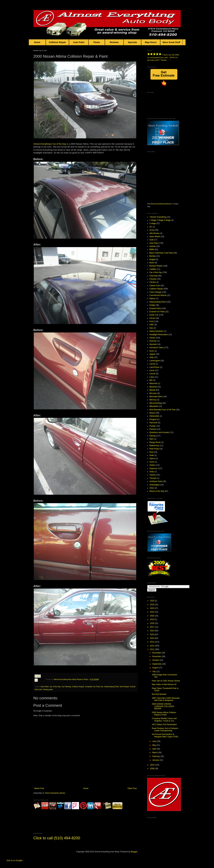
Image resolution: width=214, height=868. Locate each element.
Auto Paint (79, 42)
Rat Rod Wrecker (159, 694)
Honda (152, 338)
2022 (152, 612)
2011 (152, 649)
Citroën (153, 282)
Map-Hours (151, 42)
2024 (152, 605)
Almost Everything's (43, 144)
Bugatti (152, 259)
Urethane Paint (156, 481)
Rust (151, 452)
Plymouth (153, 423)
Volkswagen (155, 485)
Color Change (155, 292)
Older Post (132, 788)
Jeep (152, 357)
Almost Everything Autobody (161, 204)
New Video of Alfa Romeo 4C (164, 684)
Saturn (152, 459)
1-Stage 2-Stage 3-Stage (160, 220)
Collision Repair (57, 42)
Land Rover (154, 367)
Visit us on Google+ (15, 860)
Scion (152, 462)
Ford (151, 321)
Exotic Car (154, 315)
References (154, 446)
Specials (132, 42)
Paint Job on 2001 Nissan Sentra (166, 681)
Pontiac (153, 426)
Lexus (152, 370)
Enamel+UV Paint (157, 312)
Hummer (153, 341)
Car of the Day (59, 144)
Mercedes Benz (156, 397)
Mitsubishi (154, 406)
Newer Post (39, 788)
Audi (151, 240)
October (156, 660)
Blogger (134, 852)
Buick (152, 263)
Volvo (152, 488)
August (155, 668)
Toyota (152, 475)
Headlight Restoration (159, 335)
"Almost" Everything (158, 217)
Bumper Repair (156, 266)
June (155, 741)
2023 (152, 608)
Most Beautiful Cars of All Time (163, 410)
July (154, 671)
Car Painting (66, 687)
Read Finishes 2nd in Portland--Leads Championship (165, 729)
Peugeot (153, 419)
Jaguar (152, 354)
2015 (152, 635)
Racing (152, 436)
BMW (152, 250)
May (154, 745)
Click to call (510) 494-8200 (57, 838)
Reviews (114, 42)
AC (151, 227)
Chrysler (153, 279)
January (156, 760)
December (157, 653)
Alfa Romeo (155, 233)
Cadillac (153, 269)
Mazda (152, 390)
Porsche (153, 429)
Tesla (152, 472)
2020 (152, 616)
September (157, 664)
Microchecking (156, 403)
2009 (152, 769)
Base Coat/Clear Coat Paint (161, 253)
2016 (152, 631)
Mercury (153, 400)
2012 (152, 646)
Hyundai (153, 344)
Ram (151, 439)
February (156, 756)
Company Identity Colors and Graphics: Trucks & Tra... (164, 720)
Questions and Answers (160, 432)
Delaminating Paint (111, 687)
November (157, 656)
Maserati (153, 387)
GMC (152, 325)
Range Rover (155, 442)
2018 (152, 623)
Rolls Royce (155, 449)
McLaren (153, 393)
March (155, 753)
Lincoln (153, 374)
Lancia (152, 364)
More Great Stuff (171, 42)
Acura (152, 230)
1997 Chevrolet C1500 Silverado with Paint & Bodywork (166, 699)
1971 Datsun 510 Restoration (164, 725)
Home (37, 42)
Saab (152, 455)
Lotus (152, 377)
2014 (152, 638)
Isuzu (152, 351)
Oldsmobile (154, 416)
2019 (152, 619)
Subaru (153, 465)
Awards (153, 246)
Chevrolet (154, 276)
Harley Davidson (157, 331)
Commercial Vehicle (158, 295)
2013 (152, 642)
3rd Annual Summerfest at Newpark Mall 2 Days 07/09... (166, 735)
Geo (151, 328)
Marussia (153, 383)
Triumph (153, 478)
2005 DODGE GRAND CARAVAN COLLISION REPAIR (163, 706)
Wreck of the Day (157, 491)
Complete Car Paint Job (94, 687)
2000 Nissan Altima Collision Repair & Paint (164, 714)
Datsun (153, 299)
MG (151, 380)
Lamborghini (155, 361)
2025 (152, 601)
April (154, 749)
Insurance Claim (156, 348)
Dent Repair (124, 687)
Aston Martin (155, 237)
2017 (152, 627)
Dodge (152, 305)
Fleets (97, 42)
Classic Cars (155, 286)
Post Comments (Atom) (55, 793)
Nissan (152, 413)
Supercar (153, 468)
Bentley (153, 256)
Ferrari (152, 318)
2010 (152, 765)
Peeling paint (48, 689)
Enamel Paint (155, 308)
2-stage (153, 223)
